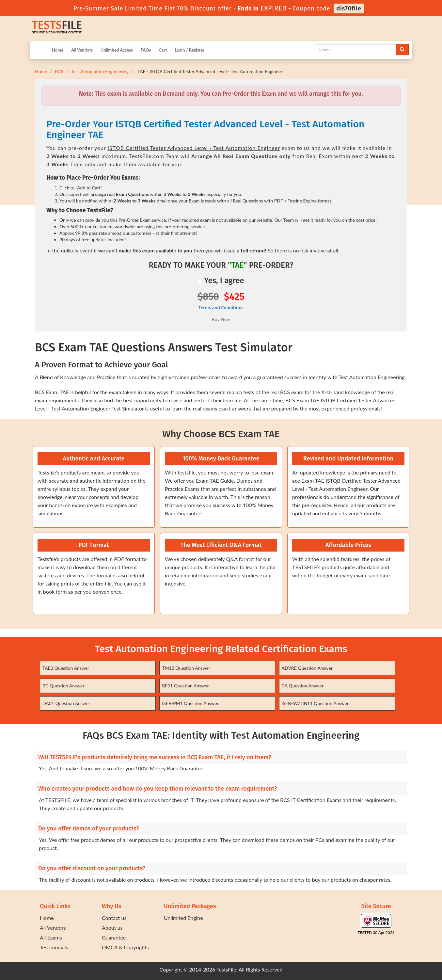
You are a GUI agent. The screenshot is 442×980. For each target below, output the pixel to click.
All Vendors (82, 50)
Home (58, 50)
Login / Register (189, 50)
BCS (59, 71)
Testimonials (54, 947)
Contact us (114, 918)
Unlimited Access (117, 50)
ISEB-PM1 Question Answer (190, 703)
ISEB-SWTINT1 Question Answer (315, 703)
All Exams (51, 937)
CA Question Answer (303, 686)
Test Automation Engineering (100, 71)
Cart (163, 50)
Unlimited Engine (183, 918)
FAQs (146, 50)
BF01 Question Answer (185, 686)
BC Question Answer (63, 686)
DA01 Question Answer (66, 703)
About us (112, 928)
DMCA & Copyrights (125, 947)
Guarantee (114, 937)
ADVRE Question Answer (307, 668)
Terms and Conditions (221, 308)
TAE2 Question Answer (66, 668)
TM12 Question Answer (186, 668)
